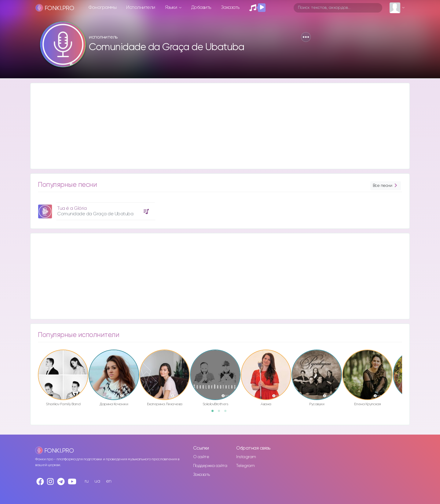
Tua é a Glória (72, 208)
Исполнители (141, 7)
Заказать (230, 7)
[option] (96, 209)
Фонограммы (103, 7)
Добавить (201, 7)
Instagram (246, 457)
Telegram (245, 466)
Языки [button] (172, 7)
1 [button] (215, 413)
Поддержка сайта (210, 466)
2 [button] (221, 413)
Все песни (386, 186)
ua (97, 481)
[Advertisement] (214, 126)
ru (87, 481)
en (109, 481)
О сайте (201, 457)
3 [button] (227, 413)
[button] (306, 37)
